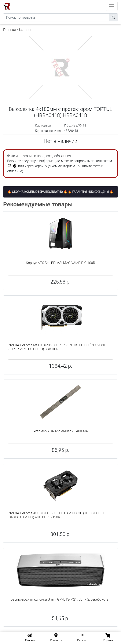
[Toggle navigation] (112, 6)
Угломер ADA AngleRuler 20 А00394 (60, 431)
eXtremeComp (66, 2)
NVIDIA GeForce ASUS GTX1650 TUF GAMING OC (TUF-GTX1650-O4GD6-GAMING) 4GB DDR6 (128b (57, 515)
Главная (10, 30)
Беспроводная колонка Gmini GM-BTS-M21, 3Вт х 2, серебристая (60, 599)
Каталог (25, 30)
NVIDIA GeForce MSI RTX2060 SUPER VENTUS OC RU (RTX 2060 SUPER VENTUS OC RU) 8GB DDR (57, 347)
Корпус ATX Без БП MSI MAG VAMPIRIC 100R (60, 263)
